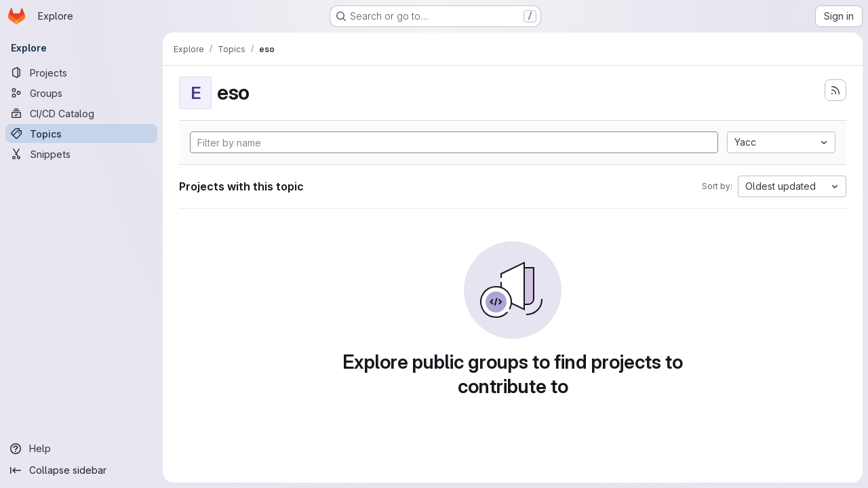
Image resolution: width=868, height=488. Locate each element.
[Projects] (81, 73)
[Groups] (81, 93)
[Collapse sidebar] (81, 470)
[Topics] (81, 134)
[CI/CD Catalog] (81, 113)
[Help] (81, 449)
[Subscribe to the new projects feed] (835, 90)
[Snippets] (81, 154)
